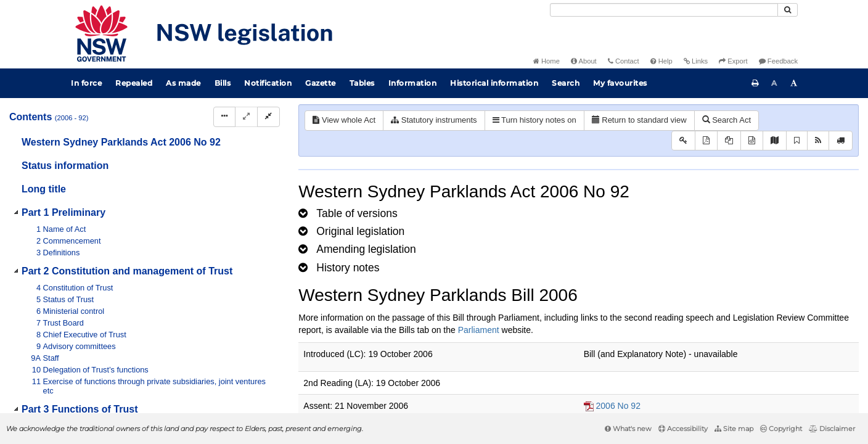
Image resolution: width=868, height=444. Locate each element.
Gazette (321, 83)
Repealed (134, 83)
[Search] (664, 10)
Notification (268, 83)
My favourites (620, 83)
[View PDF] (706, 141)
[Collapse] (268, 117)
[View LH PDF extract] (729, 141)
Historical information (494, 83)
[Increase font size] (794, 83)
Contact (624, 61)
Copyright (781, 429)
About (584, 61)
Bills (223, 83)
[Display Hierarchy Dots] (224, 117)
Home (547, 61)
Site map (734, 429)
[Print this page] (755, 83)
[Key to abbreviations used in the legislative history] (683, 141)
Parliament (479, 330)
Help (661, 61)
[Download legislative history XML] (752, 141)
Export (733, 61)
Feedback (778, 61)
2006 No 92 (618, 406)
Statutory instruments (434, 120)
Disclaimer (832, 429)
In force (86, 83)
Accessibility (683, 429)
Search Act (727, 120)
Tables (362, 83)
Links (696, 61)
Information (413, 83)
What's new (628, 429)
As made (183, 83)
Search (566, 83)
